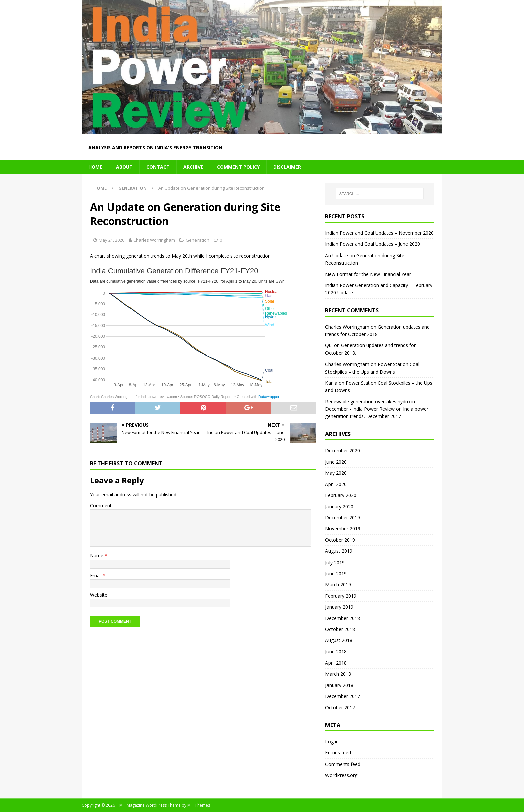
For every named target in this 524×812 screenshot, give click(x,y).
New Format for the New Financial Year (368, 274)
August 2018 (339, 640)
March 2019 (338, 584)
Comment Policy (238, 167)
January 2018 (339, 685)
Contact (158, 167)
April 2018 (336, 663)
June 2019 (336, 573)
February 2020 (341, 495)
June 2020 (336, 462)
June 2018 (336, 652)
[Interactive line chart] (190, 333)
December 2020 (343, 451)
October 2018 (340, 629)
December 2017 (343, 696)
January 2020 (339, 506)
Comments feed (343, 764)
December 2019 (343, 518)
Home (95, 167)
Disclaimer (287, 167)
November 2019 (343, 529)
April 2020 (336, 484)
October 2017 (340, 707)
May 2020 (336, 473)
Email (96, 575)
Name (97, 556)
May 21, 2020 (111, 240)
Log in (332, 742)
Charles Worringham (154, 240)
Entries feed (338, 753)
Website (99, 595)
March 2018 (338, 674)
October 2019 (340, 540)
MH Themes (199, 805)
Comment (101, 505)
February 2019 (341, 596)
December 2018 (343, 618)
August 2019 (339, 551)
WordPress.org (341, 775)
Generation (198, 240)
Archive (193, 167)
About (124, 167)
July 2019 (335, 562)
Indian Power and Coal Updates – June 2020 (373, 244)
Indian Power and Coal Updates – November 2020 (379, 233)
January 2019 (339, 607)
